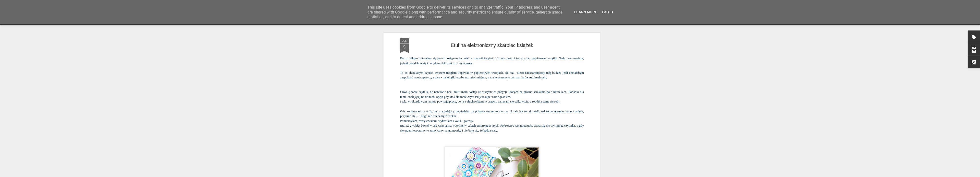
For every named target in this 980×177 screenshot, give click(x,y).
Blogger (522, 174)
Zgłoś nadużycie (538, 174)
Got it (608, 12)
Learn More (586, 12)
